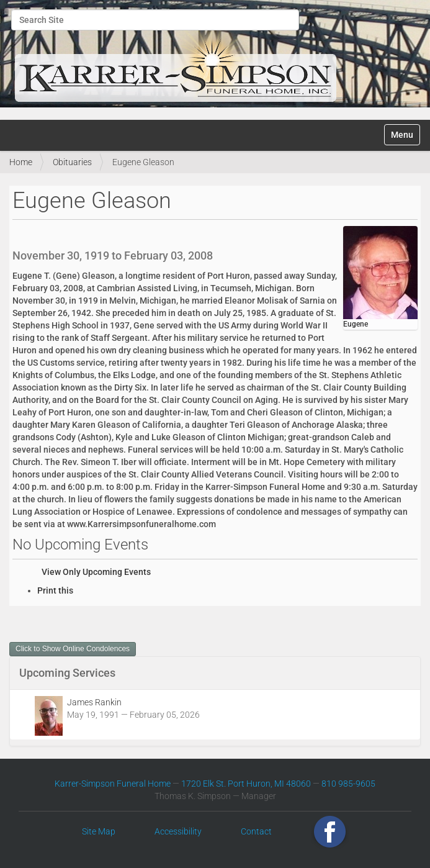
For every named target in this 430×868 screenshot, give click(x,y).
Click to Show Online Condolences (73, 649)
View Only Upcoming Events (96, 572)
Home (21, 162)
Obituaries (72, 162)
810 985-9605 (348, 784)
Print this (55, 590)
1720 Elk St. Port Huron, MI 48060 (246, 784)
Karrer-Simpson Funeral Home (113, 784)
